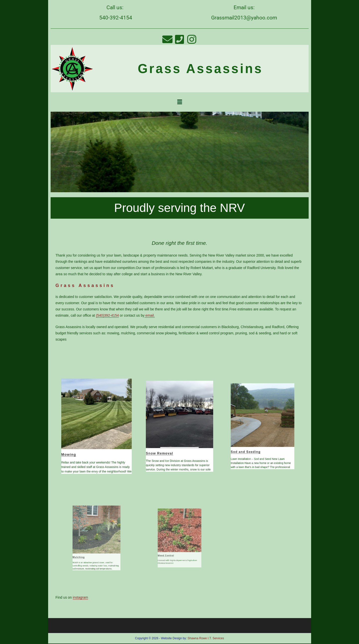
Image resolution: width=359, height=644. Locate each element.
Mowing (82, 441)
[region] (180, 152)
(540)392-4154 (107, 315)
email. (149, 315)
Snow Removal (170, 439)
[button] (180, 102)
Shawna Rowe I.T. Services (206, 638)
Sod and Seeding (255, 437)
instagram (80, 597)
